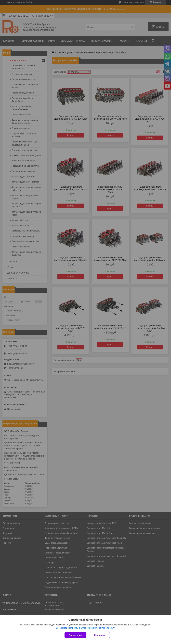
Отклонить (100, 635)
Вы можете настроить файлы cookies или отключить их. (84, 628)
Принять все (75, 635)
